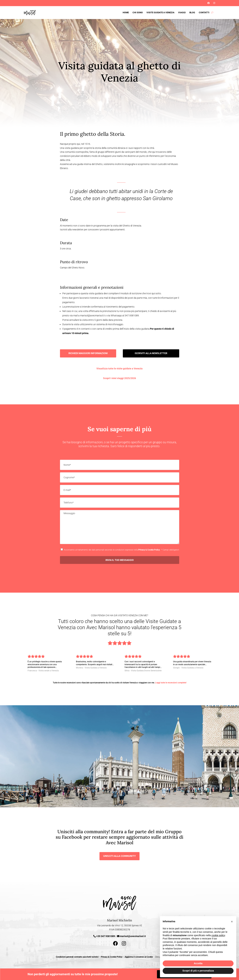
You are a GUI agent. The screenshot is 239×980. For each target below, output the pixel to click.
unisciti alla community (119, 856)
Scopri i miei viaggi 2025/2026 (119, 378)
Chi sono (138, 12)
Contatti (204, 12)
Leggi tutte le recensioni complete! (171, 683)
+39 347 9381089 (106, 936)
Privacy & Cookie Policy (149, 550)
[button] (232, 922)
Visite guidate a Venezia (160, 12)
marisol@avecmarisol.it (133, 936)
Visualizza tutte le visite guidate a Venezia (119, 369)
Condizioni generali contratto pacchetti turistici (77, 957)
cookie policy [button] (218, 935)
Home (126, 12)
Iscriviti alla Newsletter (23, 2)
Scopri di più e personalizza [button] (198, 971)
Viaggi (182, 12)
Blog (192, 12)
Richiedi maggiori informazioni (88, 353)
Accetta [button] (198, 963)
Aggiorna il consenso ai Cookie (139, 957)
